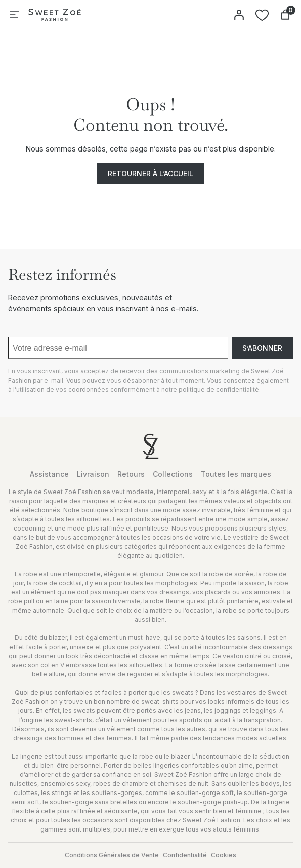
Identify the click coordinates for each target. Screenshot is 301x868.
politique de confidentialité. (220, 389)
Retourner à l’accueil (150, 174)
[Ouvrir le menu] (14, 15)
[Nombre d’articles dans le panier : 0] (285, 15)
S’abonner (262, 348)
